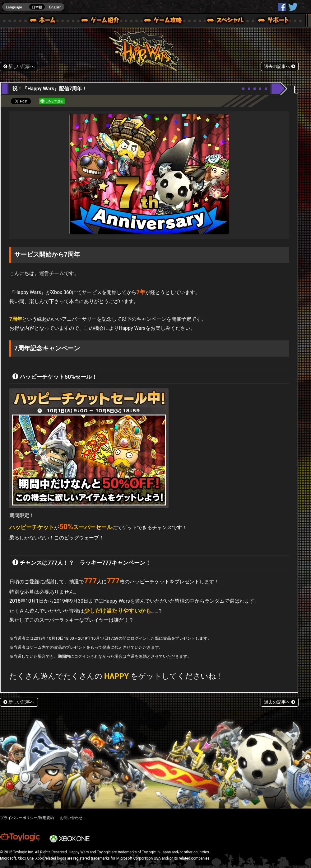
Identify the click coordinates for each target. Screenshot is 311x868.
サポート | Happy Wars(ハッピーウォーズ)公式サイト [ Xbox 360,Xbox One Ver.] (274, 21)
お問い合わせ (71, 818)
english (33, 7)
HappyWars (282, 7)
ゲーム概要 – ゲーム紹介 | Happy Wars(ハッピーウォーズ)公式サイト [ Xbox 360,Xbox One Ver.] (102, 21)
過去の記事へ (280, 66)
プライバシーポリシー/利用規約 (27, 818)
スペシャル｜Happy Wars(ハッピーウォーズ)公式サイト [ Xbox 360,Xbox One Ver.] (217, 21)
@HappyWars (293, 7)
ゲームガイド (160, 21)
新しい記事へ (19, 66)
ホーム (45, 21)
